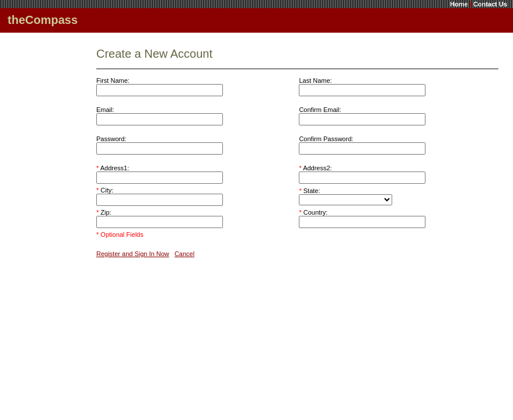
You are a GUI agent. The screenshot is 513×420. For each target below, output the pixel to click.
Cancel (184, 254)
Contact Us (490, 4)
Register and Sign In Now (133, 254)
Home (459, 4)
